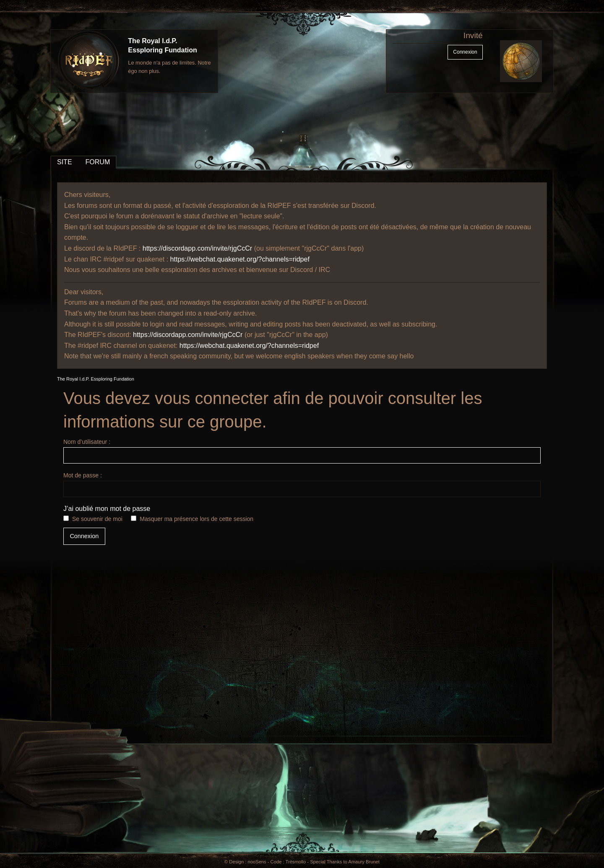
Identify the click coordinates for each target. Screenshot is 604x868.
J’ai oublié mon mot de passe (107, 509)
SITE (65, 162)
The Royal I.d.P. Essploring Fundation (96, 379)
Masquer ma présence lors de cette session (197, 519)
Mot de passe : (302, 485)
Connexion (465, 52)
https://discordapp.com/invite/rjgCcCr (197, 248)
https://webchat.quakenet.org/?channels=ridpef (240, 259)
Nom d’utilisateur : (302, 451)
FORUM (98, 162)
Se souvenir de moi (97, 519)
